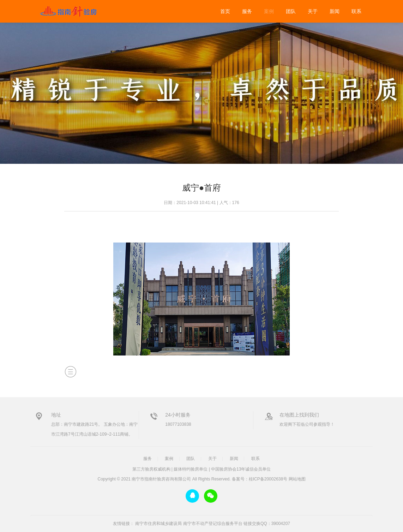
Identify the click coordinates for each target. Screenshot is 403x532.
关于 (313, 11)
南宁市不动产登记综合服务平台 (213, 524)
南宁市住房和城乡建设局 (158, 524)
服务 (247, 11)
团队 (291, 11)
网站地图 (297, 479)
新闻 (335, 11)
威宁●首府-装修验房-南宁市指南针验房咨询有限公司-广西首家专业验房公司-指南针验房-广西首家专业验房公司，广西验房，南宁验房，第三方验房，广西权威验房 (68, 11)
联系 (356, 11)
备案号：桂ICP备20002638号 (260, 479)
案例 (269, 11)
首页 (225, 11)
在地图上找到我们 (299, 415)
